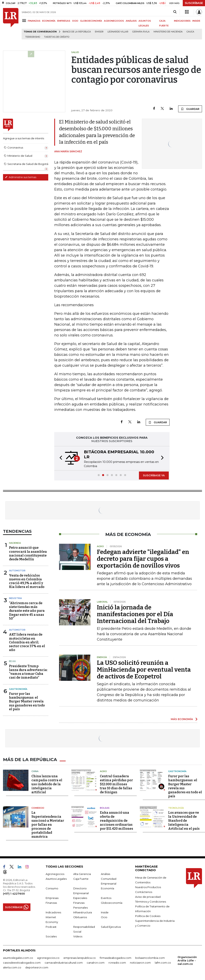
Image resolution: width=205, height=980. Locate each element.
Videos (78, 936)
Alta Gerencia (82, 874)
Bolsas (105, 807)
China (35, 771)
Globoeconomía (112, 902)
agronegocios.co (48, 957)
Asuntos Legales (56, 878)
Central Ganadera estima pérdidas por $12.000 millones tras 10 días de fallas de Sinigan (116, 784)
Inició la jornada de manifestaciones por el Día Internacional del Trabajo (135, 614)
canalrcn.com (96, 962)
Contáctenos (144, 892)
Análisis (106, 874)
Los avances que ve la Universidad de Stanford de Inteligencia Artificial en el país (184, 820)
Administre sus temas (21, 177)
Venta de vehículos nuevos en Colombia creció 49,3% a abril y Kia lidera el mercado (27, 581)
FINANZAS (34, 21)
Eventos (106, 898)
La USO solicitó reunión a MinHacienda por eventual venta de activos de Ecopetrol (144, 670)
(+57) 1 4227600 (14, 893)
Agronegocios (55, 874)
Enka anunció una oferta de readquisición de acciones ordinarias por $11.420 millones (117, 820)
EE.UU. (13, 661)
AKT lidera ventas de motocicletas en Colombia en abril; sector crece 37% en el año (27, 642)
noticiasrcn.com (140, 962)
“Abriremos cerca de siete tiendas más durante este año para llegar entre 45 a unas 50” (27, 611)
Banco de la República (77, 32)
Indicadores (53, 912)
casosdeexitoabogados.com (22, 962)
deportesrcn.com (37, 967)
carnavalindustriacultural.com (64, 962)
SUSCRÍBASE (194, 3)
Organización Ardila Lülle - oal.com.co (187, 960)
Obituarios (80, 917)
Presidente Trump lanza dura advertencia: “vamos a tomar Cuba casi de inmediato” (28, 672)
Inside (105, 912)
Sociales (51, 936)
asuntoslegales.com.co (18, 957)
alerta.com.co (12, 967)
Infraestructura (83, 912)
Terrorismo (33, 37)
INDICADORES (182, 21)
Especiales (80, 898)
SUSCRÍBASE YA (154, 475)
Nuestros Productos (148, 887)
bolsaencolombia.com (150, 957)
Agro (103, 771)
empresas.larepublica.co (80, 957)
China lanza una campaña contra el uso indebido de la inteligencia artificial (47, 784)
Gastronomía (18, 689)
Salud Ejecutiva (111, 926)
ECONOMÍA (49, 21)
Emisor (99, 32)
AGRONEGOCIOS (114, 21)
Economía (108, 888)
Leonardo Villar (118, 32)
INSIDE (196, 21)
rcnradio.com (117, 962)
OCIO (75, 21)
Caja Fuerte (81, 878)
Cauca (190, 32)
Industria (15, 598)
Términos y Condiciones (151, 901)
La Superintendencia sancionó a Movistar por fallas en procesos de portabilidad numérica (48, 824)
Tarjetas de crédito (57, 37)
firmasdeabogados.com (116, 957)
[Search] (175, 12)
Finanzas (51, 902)
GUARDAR (190, 109)
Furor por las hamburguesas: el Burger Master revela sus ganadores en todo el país (27, 701)
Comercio (38, 807)
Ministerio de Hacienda (168, 32)
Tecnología (176, 807)
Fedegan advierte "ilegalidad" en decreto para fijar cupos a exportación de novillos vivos (143, 559)
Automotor (17, 571)
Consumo (52, 888)
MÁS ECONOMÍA (182, 719)
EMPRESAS (64, 21)
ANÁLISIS (131, 21)
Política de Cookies (148, 916)
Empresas (52, 898)
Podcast (51, 926)
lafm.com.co (163, 962)
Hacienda (15, 543)
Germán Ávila (141, 32)
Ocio (104, 917)
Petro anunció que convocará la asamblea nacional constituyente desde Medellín (28, 553)
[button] (60, 458)
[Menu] (25, 21)
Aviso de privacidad (148, 896)
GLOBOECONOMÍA (91, 21)
